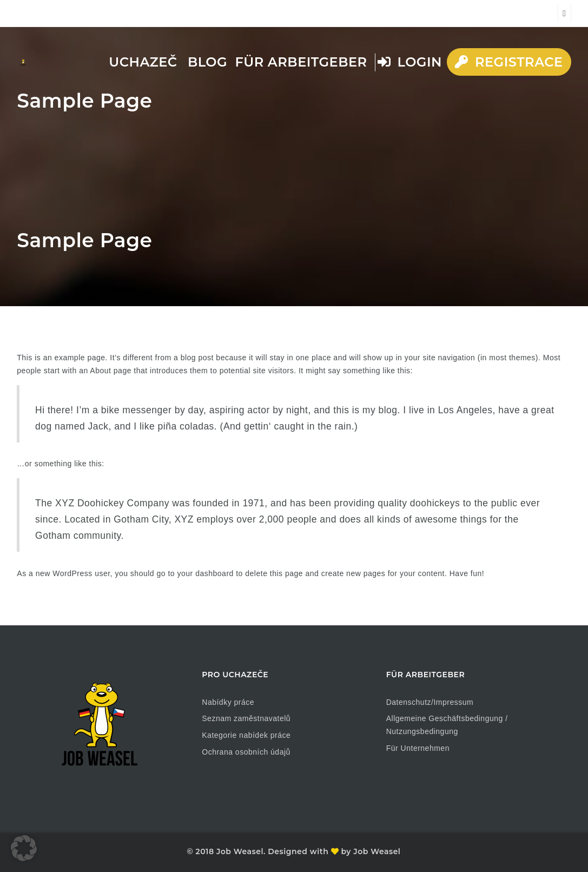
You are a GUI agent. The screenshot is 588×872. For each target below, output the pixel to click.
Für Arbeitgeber (301, 62)
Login (410, 62)
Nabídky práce (228, 702)
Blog (207, 62)
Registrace (509, 62)
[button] (24, 848)
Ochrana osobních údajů (246, 752)
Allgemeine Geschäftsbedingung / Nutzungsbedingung (447, 725)
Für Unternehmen (418, 748)
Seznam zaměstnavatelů (246, 718)
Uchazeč (143, 62)
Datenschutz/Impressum (430, 702)
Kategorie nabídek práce (246, 735)
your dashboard (206, 573)
